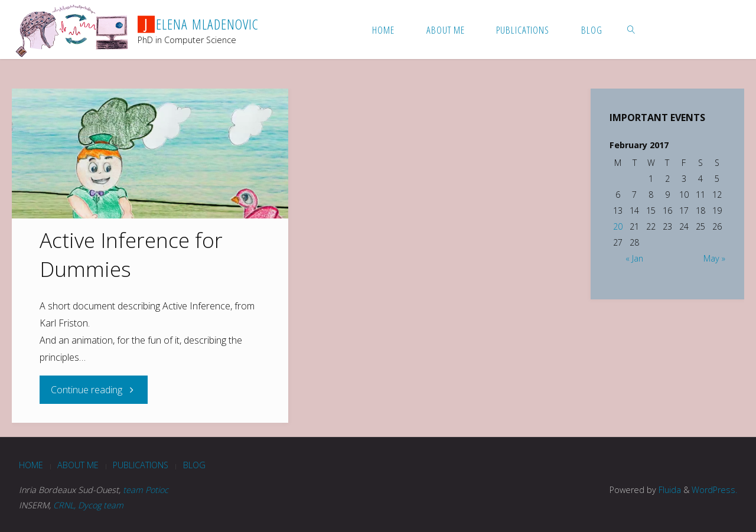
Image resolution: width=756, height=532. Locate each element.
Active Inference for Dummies (131, 254)
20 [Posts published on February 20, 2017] (618, 226)
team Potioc (146, 490)
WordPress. (714, 490)
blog (194, 465)
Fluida (669, 490)
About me (78, 465)
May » (714, 258)
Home (31, 465)
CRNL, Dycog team (88, 505)
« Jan (634, 258)
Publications (141, 465)
